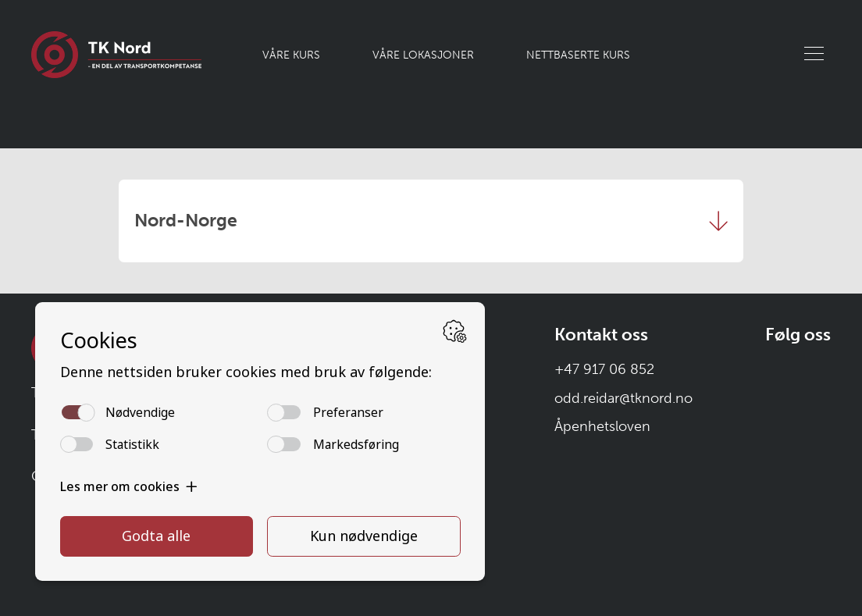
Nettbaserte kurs (578, 55)
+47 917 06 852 (604, 369)
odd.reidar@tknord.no (623, 398)
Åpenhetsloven (602, 426)
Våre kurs (291, 55)
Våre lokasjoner (423, 55)
